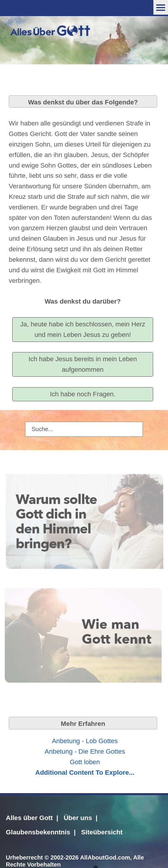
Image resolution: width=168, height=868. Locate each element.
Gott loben (85, 762)
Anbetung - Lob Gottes (85, 741)
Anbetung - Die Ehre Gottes (85, 751)
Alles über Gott (29, 818)
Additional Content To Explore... (85, 773)
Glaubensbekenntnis (38, 832)
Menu (161, 7)
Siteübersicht (102, 832)
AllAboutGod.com (105, 857)
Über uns (78, 818)
